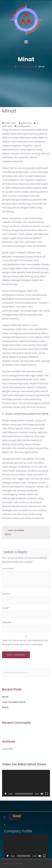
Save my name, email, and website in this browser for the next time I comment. (25, 642)
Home (11, 67)
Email (6, 608)
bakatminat (26, 123)
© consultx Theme (12, 864)
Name (6, 594)
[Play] (6, 794)
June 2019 (7, 749)
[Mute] (42, 794)
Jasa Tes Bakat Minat (14, 702)
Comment (9, 569)
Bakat (5, 707)
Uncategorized (26, 67)
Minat (5, 697)
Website (7, 622)
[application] (26, 783)
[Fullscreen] (46, 794)
